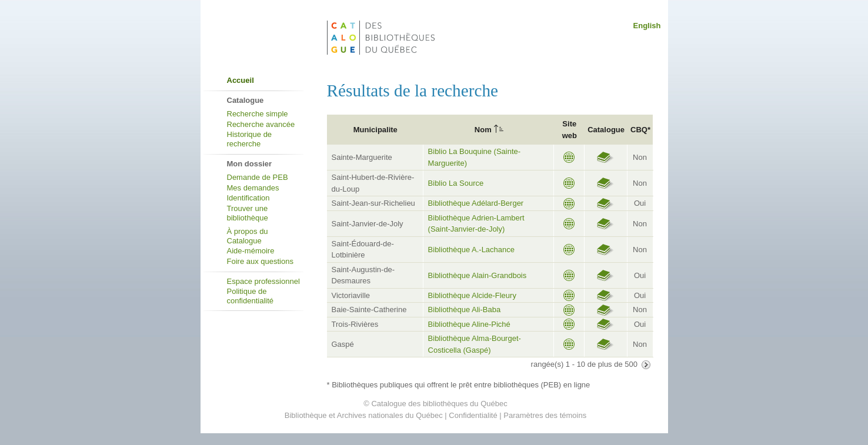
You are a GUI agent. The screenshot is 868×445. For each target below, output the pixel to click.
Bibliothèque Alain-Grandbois (478, 275)
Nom (483, 130)
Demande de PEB (258, 177)
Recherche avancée (261, 124)
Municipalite (375, 130)
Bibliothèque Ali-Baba (465, 310)
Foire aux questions (260, 261)
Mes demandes (253, 188)
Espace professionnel (263, 281)
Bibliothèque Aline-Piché (469, 324)
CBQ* (640, 130)
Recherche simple (258, 114)
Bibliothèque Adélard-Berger (476, 203)
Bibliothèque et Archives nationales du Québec (364, 415)
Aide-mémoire (251, 251)
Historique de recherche (250, 139)
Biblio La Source (456, 183)
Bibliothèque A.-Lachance (471, 250)
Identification (248, 198)
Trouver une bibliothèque (248, 213)
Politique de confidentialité (251, 296)
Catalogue (606, 130)
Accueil (241, 80)
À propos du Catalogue (248, 236)
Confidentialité (473, 415)
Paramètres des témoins (545, 415)
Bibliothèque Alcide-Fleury (472, 295)
